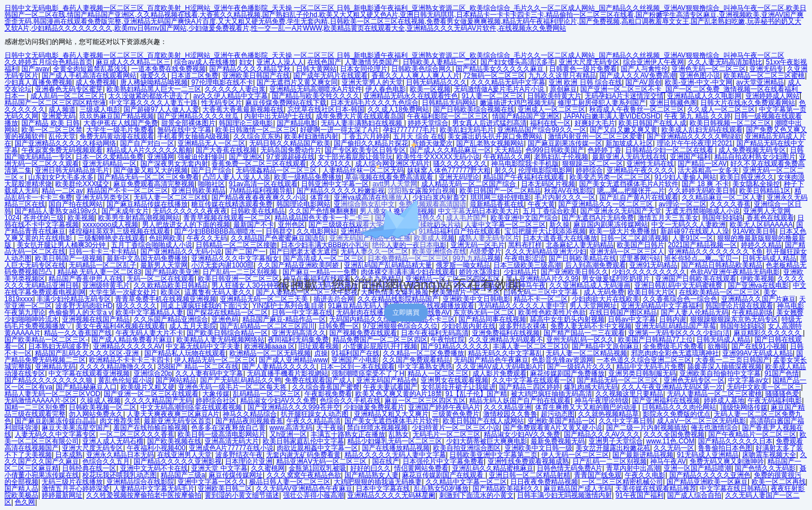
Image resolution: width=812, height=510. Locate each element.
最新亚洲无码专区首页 (178, 421)
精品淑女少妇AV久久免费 (278, 401)
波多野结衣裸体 (523, 326)
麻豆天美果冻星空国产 (76, 428)
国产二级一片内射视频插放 (647, 428)
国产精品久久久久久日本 (735, 441)
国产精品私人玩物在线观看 (185, 353)
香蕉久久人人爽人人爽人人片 (416, 76)
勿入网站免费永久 (96, 414)
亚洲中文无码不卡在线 (154, 468)
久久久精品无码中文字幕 (508, 82)
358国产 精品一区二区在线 (198, 367)
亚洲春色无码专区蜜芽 (69, 89)
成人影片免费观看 (500, 373)
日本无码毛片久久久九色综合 (374, 103)
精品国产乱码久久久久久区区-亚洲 (88, 353)
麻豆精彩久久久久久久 (768, 333)
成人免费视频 (96, 82)
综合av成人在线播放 (205, 62)
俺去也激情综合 (714, 428)
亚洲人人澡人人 (280, 62)
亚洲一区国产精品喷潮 (698, 468)
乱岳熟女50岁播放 (441, 489)
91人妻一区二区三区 (493, 96)
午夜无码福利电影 (775, 401)
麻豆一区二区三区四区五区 (425, 401)
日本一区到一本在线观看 (358, 367)
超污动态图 (558, 414)
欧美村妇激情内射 (311, 137)
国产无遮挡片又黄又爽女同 (297, 82)
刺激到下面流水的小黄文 (476, 495)
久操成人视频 (100, 401)
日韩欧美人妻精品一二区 (440, 62)
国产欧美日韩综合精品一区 (227, 333)
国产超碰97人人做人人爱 (161, 109)
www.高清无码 (291, 428)
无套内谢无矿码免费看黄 (303, 455)
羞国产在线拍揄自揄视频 (151, 428)
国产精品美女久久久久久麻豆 (500, 69)
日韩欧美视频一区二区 (103, 407)
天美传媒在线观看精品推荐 (656, 489)
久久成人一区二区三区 (721, 109)
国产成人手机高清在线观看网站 (89, 76)
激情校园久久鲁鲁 (510, 414)
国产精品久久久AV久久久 (602, 434)
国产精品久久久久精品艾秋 (251, 69)
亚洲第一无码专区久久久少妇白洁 (679, 333)
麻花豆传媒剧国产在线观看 (443, 475)
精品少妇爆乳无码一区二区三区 (395, 441)
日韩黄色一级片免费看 (583, 69)
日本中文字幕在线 (383, 489)
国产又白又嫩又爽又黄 (624, 130)
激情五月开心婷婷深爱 (76, 489)
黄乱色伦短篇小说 (125, 380)
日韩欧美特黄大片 (554, 96)
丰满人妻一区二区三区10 (530, 346)
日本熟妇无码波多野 (59, 346)
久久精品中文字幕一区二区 (466, 482)
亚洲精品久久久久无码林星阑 (391, 495)
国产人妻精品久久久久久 (279, 367)
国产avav (35, 69)
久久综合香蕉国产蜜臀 (326, 387)
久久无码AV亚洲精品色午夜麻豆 (304, 489)
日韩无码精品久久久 (436, 82)
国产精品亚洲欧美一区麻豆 (707, 482)
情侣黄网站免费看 (421, 468)
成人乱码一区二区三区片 (68, 96)
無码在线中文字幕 (184, 130)
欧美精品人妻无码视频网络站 (220, 340)
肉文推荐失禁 (120, 421)
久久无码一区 (674, 448)
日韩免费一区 (339, 326)
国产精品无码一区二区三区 (618, 380)
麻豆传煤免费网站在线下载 (286, 103)
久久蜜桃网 (268, 468)
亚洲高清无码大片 (232, 441)
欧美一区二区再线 (779, 482)
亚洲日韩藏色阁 (673, 103)
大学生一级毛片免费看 (120, 130)
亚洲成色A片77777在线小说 (231, 448)
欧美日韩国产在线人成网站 (483, 421)
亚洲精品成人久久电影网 (704, 96)
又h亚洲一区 (288, 434)
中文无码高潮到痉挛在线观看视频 (192, 407)
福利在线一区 (550, 123)
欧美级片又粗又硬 (148, 387)
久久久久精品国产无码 (158, 401)
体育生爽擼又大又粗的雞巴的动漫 (587, 407)
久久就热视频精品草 (608, 414)
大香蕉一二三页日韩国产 (732, 360)
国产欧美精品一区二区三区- (46, 340)
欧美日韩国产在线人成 (652, 123)
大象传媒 (216, 394)
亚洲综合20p (153, 373)
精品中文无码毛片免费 (650, 367)
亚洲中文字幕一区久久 (211, 482)
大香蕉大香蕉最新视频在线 (243, 109)
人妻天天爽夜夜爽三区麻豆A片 (173, 414)
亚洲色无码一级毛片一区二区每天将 (233, 387)
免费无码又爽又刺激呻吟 (727, 461)
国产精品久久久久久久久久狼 (49, 380)
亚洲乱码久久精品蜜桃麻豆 (493, 468)
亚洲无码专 (766, 69)
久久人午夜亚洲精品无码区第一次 (672, 387)
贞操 (321, 353)
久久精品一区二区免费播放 (423, 353)
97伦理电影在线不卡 (222, 82)
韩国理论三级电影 (246, 123)
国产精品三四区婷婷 (529, 387)
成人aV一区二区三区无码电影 (702, 421)
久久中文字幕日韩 (626, 421)
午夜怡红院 (448, 340)
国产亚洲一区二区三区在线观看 (151, 394)
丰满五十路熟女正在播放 (348, 434)
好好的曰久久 (370, 468)
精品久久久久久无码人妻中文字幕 (395, 455)
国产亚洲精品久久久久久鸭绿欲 (694, 137)
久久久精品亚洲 (507, 407)
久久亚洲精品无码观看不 (506, 340)
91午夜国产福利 (640, 495)
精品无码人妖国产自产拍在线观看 (520, 401)
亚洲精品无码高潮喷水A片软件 (316, 89)
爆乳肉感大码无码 (591, 387)
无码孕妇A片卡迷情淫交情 (624, 96)
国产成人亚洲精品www (293, 360)
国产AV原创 (643, 82)
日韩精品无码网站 (449, 103)
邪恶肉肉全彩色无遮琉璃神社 (675, 353)
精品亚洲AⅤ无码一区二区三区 (322, 461)
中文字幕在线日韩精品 (734, 489)
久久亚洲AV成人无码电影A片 (500, 367)
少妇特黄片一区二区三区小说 (456, 428)
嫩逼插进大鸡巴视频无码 (517, 103)
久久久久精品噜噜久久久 (117, 367)
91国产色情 (782, 373)
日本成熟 (69, 455)
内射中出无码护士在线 (278, 116)
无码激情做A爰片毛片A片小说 (500, 89)
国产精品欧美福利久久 (506, 489)
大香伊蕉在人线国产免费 (121, 123)
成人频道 (62, 109)
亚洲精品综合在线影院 (140, 482)
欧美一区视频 (430, 89)
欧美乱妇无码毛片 (467, 130)
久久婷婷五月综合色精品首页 (48, 62)
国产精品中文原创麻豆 (606, 346)
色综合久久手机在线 (350, 401)
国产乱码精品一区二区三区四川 (267, 326)
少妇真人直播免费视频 (38, 82)
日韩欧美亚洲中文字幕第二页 (493, 455)
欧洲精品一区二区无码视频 (270, 353)
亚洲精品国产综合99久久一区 (542, 130)
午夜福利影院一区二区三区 (448, 116)
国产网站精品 (176, 380)
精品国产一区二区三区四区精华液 (55, 103)
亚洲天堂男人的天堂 (372, 82)
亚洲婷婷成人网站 (773, 96)
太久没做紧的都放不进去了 (149, 96)
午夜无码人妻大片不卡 (149, 333)
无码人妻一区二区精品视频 (586, 353)
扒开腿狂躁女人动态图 (315, 414)
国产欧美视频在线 (174, 441)
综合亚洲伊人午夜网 (654, 62)
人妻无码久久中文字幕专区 (55, 434)
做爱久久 (154, 76)
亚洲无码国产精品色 (387, 380)
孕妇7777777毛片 (410, 130)
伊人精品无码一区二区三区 (215, 360)
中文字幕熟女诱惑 (425, 367)
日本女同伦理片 (364, 69)
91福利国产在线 (356, 353)
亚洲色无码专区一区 (694, 380)
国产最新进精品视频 (643, 455)
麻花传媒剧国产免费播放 (567, 373)
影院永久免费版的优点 (677, 414)
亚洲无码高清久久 (299, 333)
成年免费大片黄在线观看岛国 (360, 116)
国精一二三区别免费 (35, 407)
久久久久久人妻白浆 (235, 89)
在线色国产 (324, 62)
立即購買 (406, 313)
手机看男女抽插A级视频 (193, 137)
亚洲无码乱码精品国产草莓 (676, 326)
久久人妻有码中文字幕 (209, 373)
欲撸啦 (718, 346)
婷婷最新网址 (62, 495)
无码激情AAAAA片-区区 (41, 401)
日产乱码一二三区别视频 (610, 461)
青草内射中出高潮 (633, 468)
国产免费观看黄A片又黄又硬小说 (553, 428)
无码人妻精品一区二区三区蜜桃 (714, 394)
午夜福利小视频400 (156, 448)
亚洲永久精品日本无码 (120, 455)
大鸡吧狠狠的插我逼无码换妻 (378, 482)
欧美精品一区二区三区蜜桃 (764, 76)
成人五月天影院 (193, 326)
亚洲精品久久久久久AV (128, 346)
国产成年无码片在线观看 (330, 76)
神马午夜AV (668, 461)
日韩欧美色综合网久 (422, 69)
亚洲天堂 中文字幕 (219, 468)
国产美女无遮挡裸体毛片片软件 (392, 421)
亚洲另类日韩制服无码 (642, 373)
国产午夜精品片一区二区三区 (752, 434)
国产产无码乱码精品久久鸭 (241, 380)
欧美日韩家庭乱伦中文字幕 (303, 441)
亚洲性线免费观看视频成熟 (528, 461)
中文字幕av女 (749, 380)
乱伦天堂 (62, 137)
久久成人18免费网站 (398, 109)
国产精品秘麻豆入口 (86, 387)
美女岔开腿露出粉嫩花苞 (613, 448)
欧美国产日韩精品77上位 (656, 340)
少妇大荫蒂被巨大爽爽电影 (487, 441)
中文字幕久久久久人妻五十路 (153, 103)
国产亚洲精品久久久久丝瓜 (199, 116)
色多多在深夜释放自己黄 (228, 428)
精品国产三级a (183, 475)
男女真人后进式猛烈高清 (489, 123)
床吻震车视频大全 (769, 455)
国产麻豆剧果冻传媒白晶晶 (55, 421)
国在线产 (386, 461)
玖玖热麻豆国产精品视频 (117, 116)
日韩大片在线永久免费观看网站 (748, 103)
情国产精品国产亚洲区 (526, 116)
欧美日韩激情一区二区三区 (256, 130)
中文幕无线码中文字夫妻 (203, 346)
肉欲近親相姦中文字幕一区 (317, 448)
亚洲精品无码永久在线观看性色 (411, 96)
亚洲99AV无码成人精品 (757, 353)
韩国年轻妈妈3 (742, 326)
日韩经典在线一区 (89, 468)
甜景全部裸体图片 (188, 123)
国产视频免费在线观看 (363, 333)
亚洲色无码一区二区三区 (709, 69)
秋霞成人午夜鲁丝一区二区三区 (637, 109)
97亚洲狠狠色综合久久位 (400, 326)
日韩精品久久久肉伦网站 (679, 407)
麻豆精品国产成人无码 (577, 489)
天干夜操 (330, 428)
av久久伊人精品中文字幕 (231, 96)
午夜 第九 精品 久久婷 (698, 116)
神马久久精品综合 (250, 414)
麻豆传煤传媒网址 (236, 475)
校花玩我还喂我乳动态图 (120, 475)
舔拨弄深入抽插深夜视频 (725, 367)
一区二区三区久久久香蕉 (137, 434)
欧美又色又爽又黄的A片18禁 (398, 394)
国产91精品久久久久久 (455, 346)
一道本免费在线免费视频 (169, 69)
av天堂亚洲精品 (760, 82)
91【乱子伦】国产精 (476, 394)
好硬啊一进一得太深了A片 (339, 130)
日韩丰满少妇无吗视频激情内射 (564, 495)
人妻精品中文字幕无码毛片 (154, 489)
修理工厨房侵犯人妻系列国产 (602, 103)
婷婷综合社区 (216, 401)
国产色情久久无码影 (765, 468)
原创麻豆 (563, 89)
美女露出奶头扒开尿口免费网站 (496, 137)
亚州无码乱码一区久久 (580, 340)
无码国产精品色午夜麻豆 (491, 360)
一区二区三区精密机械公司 (623, 482)
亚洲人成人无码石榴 (113, 441)
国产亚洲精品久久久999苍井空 (294, 407)
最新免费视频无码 (558, 441)
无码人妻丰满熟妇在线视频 (362, 123)
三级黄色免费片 (456, 414)
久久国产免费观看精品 (416, 360)
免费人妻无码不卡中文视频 (591, 326)
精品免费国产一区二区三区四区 (380, 340)
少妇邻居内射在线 (469, 326)
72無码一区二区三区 (494, 76)
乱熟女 (399, 434)
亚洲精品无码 (55, 367)
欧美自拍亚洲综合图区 (467, 448)
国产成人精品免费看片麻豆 (132, 340)
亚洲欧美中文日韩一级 (539, 448)
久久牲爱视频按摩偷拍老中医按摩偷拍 (144, 495)
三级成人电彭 (100, 109)
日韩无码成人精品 (723, 340)
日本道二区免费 (195, 76)
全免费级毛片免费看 (673, 346)
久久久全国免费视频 (674, 434)
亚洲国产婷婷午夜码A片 (444, 407)
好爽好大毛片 (595, 123)
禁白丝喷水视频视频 (377, 428)
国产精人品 (21, 489)
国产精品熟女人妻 (372, 475)
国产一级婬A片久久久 (580, 367)
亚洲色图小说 (700, 76)
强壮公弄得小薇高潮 (314, 495)
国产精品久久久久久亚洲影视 (178, 461)
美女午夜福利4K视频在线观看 (120, 326)
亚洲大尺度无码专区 (589, 62)
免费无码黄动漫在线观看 (117, 137)
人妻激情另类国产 (372, 62)
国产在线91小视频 (759, 346)
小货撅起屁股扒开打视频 (380, 346)
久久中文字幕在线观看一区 (533, 380)
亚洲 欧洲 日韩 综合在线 (585, 82)
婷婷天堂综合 (428, 123)
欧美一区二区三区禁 (52, 130)
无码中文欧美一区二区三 (764, 387)
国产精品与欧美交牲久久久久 (316, 96)
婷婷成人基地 (724, 401)
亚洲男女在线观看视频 (454, 380)
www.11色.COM (670, 441)
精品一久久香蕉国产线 (78, 333)
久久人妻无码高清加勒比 (725, 62)
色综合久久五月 (106, 461)
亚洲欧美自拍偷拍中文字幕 (720, 373)
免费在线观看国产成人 (319, 380)
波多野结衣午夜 (239, 455)
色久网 (25, 502)
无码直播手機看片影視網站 (288, 373)
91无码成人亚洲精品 (708, 455)
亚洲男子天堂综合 (616, 441)
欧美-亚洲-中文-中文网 (699, 82)
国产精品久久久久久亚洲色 (710, 475)
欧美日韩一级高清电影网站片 (222, 434)
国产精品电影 (297, 123)
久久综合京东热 (257, 137)
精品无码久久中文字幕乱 (505, 353)
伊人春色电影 (386, 89)
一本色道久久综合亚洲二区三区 (644, 360)
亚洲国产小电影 (355, 360)
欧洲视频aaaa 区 (270, 346)
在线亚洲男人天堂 (184, 455)
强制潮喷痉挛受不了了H (368, 373)
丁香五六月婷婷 (366, 137)
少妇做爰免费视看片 (374, 407)
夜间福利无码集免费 (298, 340)
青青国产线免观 (598, 475)
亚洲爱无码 (59, 116)
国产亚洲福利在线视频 (666, 401)
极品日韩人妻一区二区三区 (290, 482)
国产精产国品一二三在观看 (584, 333)
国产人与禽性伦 (645, 69)
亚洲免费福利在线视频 (506, 333)
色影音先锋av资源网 (562, 360)
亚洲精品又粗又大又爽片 (391, 414)
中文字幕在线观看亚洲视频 (89, 373)
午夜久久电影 (645, 475)
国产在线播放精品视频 (396, 448)
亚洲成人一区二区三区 (551, 109)
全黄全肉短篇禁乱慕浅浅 (90, 69)
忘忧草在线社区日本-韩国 (326, 109)
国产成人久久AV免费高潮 (637, 76)
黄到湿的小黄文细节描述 (242, 495)
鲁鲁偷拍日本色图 (725, 448)
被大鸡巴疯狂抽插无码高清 (551, 394)
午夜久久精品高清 (314, 421)
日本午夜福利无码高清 (435, 333)
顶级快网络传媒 (744, 407)
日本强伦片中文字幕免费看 (443, 461)
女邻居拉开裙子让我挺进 (458, 387)
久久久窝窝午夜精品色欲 (304, 475)
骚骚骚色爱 (782, 394)
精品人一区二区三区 (438, 373)
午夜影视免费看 (328, 394)
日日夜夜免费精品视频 (544, 482)
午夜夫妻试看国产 (390, 387)
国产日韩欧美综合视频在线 (474, 109)
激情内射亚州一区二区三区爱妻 (595, 137)
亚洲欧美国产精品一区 (562, 421)
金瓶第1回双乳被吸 (318, 468)
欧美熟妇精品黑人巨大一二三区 (154, 89)
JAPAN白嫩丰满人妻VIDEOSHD (612, 116)
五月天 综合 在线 (419, 137)
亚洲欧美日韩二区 (225, 489)
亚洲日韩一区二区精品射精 (529, 475)
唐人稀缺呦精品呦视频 (154, 82)
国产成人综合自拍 (694, 495)
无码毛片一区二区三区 (447, 434)
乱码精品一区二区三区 (267, 394)
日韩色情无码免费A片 (570, 468)
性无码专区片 (222, 103)
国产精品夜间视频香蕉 (249, 421)
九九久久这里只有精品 (562, 76)
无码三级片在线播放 (72, 482)
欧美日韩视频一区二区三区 (730, 123)
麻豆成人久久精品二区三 (133, 62)
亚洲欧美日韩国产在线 (256, 76)
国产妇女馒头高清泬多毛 (518, 62)
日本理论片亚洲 (249, 461)
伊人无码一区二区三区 (575, 455)
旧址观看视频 (319, 346)
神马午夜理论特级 (602, 401)
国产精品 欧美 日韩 (50, 123)
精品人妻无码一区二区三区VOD (52, 394)
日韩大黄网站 (316, 69)
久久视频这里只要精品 (629, 394)
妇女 (246, 62)
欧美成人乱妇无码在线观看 (702, 130)
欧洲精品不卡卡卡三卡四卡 (130, 360)
